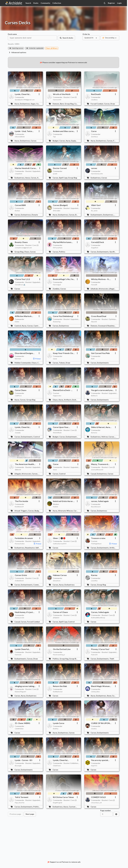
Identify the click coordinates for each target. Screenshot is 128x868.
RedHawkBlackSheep (98, 618)
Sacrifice (113, 252)
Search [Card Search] (28, 3)
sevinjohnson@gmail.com (23, 248)
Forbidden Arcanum (24, 538)
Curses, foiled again (100, 612)
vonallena (94, 100)
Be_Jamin (94, 211)
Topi (54, 137)
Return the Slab (60, 686)
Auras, (17, 104)
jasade (55, 174)
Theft (112, 659)
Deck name (12, 34)
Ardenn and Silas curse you (63, 131)
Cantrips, (38, 326)
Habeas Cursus (60, 575)
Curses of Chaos (60, 612)
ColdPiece (18, 396)
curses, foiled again (100, 501)
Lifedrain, (95, 289)
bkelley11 (94, 396)
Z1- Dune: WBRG (22, 723)
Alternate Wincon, (66, 511)
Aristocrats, (104, 289)
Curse (94, 131)
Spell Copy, (64, 178)
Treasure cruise (98, 538)
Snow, (109, 696)
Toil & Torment (22, 797)
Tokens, (62, 363)
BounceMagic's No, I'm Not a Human (63, 279)
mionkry (94, 729)
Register (111, 3)
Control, (18, 326)
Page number (106, 810)
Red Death (96, 94)
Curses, (107, 104)
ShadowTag (57, 322)
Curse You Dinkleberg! (63, 316)
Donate (35, 215)
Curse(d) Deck (98, 242)
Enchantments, (97, 215)
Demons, (56, 104)
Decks (36, 3)
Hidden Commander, (23, 363)
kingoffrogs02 (58, 803)
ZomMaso (94, 137)
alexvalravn (57, 581)
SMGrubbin (57, 211)
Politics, (56, 659)
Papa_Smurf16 (20, 803)
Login (119, 3)
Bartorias (94, 433)
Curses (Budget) (60, 205)
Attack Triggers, (21, 511)
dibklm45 (18, 470)
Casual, (94, 474)
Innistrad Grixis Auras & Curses (64, 501)
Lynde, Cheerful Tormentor (22, 94)
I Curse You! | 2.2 (22, 279)
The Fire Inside (21, 501)
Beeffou (56, 729)
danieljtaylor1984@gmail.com (25, 100)
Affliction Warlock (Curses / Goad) (23, 316)
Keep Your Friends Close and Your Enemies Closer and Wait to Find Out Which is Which (64, 353)
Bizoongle (18, 766)
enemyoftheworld (97, 470)
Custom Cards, (75, 807)
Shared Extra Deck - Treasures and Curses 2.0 (63, 390)
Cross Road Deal (99, 316)
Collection (57, 3)
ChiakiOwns (57, 766)
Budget (38, 511)
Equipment (76, 141)
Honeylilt (94, 285)
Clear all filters (52, 48)
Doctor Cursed (60, 168)
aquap (55, 359)
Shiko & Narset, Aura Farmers (101, 427)
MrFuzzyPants (58, 248)
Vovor (55, 470)
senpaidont (19, 174)
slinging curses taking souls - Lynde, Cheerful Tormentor (25, 686)
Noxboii (55, 507)
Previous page (15, 814)
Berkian (17, 211)
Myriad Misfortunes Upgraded (62, 242)
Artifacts (113, 548)
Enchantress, (25, 104)
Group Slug (73, 178)
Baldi (93, 359)
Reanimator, (113, 326)
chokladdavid (19, 581)
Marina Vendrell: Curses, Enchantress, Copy (26, 168)
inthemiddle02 (20, 137)
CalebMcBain (19, 729)
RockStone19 (19, 507)
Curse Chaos (21, 390)
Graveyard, (103, 326)
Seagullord (95, 248)
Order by (86, 34)
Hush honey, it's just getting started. (24, 612)
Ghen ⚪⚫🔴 (59, 538)
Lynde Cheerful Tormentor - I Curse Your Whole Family (26, 649)
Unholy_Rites (95, 692)
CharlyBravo (20, 285)
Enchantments (103, 363)
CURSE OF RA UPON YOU (100, 723)
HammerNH (57, 100)
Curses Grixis (21, 575)
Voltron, (105, 437)
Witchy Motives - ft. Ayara (100, 279)
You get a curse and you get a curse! (102, 390)
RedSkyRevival (58, 692)
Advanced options (17, 52)
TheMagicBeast (96, 544)
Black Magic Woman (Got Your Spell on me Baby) (101, 686)
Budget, (56, 141)
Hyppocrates (57, 396)
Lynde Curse (59, 723)
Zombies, (56, 289)
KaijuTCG (94, 766)
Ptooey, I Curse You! (100, 649)
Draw (113, 104)
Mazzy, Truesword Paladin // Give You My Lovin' (101, 464)
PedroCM (94, 655)
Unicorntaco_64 (96, 803)
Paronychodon (20, 544)
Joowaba (18, 433)
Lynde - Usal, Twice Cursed (23, 131)
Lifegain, (112, 289)
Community (45, 3)
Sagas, (34, 104)
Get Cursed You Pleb (100, 353)
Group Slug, (69, 104)
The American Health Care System (24, 464)
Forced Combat (33, 622)
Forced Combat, (97, 104)
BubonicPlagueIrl (20, 692)
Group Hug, (64, 659)
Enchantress (64, 326)
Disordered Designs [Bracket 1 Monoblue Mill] (24, 353)
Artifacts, (68, 400)
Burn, (62, 104)
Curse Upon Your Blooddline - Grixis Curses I (61, 427)
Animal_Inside (19, 618)
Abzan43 (94, 322)
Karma (94, 575)
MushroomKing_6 (59, 655)
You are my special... (100, 760)
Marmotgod (57, 285)
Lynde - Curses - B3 (23, 760)
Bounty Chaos (21, 242)
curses (94, 168)
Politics (62, 252)
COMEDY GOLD (98, 797)
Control (37, 437)
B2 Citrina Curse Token (63, 797)
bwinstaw (18, 359)
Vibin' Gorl (96, 205)
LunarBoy (94, 581)
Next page (30, 814)
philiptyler (56, 618)
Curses (39, 104)
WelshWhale (57, 433)
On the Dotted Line (62, 649)
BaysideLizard (96, 507)
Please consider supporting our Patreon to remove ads (64, 62)
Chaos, (27, 252)
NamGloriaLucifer (97, 174)
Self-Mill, (39, 548)
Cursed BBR (20, 205)
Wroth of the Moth (62, 94)
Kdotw (17, 322)
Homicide (18, 655)
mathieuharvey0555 (60, 544)
